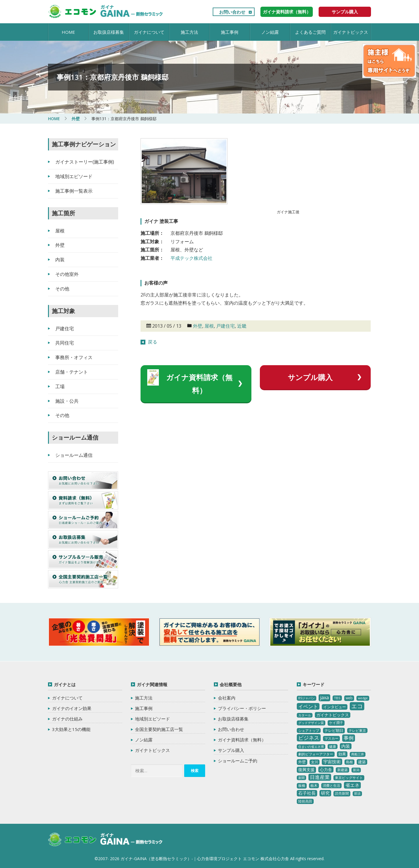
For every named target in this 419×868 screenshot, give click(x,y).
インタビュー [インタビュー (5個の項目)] (335, 707)
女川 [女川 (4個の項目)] (315, 762)
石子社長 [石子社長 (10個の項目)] (307, 793)
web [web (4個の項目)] (349, 698)
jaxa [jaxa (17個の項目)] (324, 697)
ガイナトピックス (351, 32)
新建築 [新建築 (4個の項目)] (342, 770)
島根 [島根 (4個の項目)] (349, 762)
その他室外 (67, 274)
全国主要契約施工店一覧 (159, 729)
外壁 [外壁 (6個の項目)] (302, 762)
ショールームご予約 (238, 761)
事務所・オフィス (74, 357)
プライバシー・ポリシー (242, 708)
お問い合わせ (232, 12)
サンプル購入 (345, 12)
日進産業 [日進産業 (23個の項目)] (320, 777)
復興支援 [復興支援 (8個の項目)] (306, 770)
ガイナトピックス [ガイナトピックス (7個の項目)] (333, 715)
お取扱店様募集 (109, 32)
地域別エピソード (74, 176)
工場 (60, 386)
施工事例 (230, 32)
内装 (60, 260)
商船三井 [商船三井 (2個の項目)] (358, 754)
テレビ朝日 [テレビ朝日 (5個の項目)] (334, 730)
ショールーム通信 (74, 455)
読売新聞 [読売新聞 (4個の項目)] (342, 793)
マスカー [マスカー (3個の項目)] (331, 738)
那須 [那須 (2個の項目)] (357, 794)
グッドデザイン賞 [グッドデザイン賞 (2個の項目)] (311, 723)
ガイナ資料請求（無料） (287, 12)
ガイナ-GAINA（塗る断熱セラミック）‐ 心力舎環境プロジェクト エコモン (105, 840)
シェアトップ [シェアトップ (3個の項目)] (309, 731)
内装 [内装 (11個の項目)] (346, 746)
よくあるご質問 (310, 32)
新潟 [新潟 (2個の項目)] (356, 770)
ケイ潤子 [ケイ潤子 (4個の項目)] (336, 723)
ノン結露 (270, 32)
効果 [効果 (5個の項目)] (342, 754)
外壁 (198, 326)
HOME (68, 32)
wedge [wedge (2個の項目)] (363, 698)
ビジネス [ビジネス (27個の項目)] (309, 738)
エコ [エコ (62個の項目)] (357, 706)
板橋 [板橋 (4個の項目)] (302, 786)
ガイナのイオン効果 (72, 708)
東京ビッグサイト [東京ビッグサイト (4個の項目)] (349, 778)
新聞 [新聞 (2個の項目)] (301, 778)
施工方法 (189, 32)
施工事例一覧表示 (74, 191)
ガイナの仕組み (67, 719)
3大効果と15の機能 (71, 729)
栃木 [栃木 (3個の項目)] (314, 786)
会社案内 (227, 698)
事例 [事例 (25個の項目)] (349, 738)
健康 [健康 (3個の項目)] (333, 747)
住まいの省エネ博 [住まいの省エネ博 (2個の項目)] (311, 747)
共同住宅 (65, 343)
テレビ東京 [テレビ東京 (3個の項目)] (357, 731)
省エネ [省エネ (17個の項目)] (352, 785)
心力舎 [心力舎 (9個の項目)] (326, 770)
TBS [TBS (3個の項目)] (337, 698)
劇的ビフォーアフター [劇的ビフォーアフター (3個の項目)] (316, 754)
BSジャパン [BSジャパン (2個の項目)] (307, 698)
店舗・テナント (72, 372)
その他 (62, 289)
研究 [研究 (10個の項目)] (325, 793)
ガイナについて (149, 32)
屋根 (209, 326)
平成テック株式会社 (191, 258)
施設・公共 (67, 401)
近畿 (242, 326)
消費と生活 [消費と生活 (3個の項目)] (331, 786)
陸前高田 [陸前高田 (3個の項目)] (305, 801)
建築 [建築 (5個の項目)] (362, 762)
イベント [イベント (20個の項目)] (308, 706)
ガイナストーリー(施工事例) (85, 162)
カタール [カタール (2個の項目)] (305, 715)
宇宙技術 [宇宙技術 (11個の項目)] (332, 762)
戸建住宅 (226, 326)
